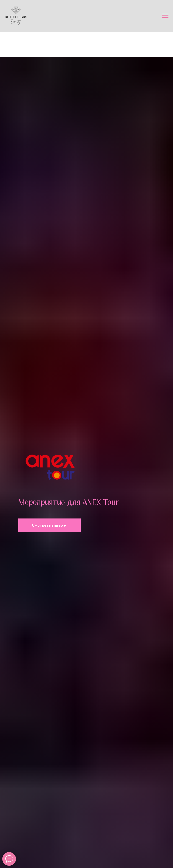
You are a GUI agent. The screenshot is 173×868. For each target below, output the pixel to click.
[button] (50, 525)
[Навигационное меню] (165, 16)
